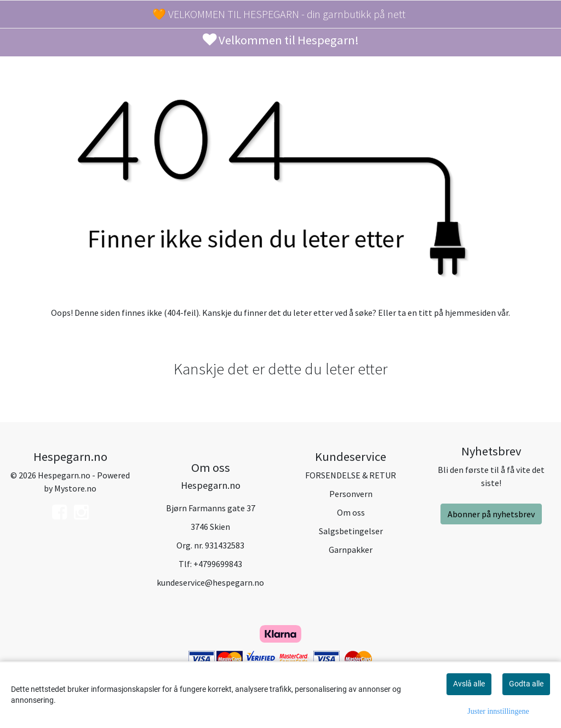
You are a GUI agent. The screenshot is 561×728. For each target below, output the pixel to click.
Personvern (351, 494)
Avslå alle (469, 684)
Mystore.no (75, 488)
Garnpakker (351, 550)
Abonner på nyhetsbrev (491, 514)
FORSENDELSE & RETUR (351, 475)
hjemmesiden (470, 313)
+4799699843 (218, 564)
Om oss (351, 512)
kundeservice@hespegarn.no (210, 582)
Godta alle (526, 684)
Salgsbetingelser (351, 531)
